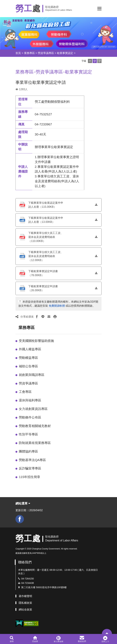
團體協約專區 (28, 451)
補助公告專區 (28, 366)
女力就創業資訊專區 (33, 409)
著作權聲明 (25, 596)
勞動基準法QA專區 (32, 460)
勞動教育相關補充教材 (35, 426)
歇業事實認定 (65, 53)
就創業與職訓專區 (32, 375)
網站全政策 (25, 610)
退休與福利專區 (30, 400)
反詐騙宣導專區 (30, 468)
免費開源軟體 (57, 306)
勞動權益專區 (28, 358)
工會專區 (25, 392)
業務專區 (29, 53)
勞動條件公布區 (30, 417)
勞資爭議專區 (46, 53)
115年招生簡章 (30, 477)
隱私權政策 (25, 603)
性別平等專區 (28, 434)
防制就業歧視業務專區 (35, 443)
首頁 (18, 53)
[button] (99, 9)
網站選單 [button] (23, 503)
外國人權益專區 (30, 349)
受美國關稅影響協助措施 (36, 341)
